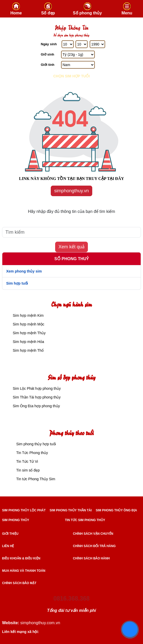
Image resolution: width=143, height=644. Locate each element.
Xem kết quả (71, 247)
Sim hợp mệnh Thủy (29, 333)
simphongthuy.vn (71, 191)
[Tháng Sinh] (82, 44)
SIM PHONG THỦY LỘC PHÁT (24, 510)
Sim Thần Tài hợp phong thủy (37, 397)
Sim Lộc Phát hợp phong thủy (37, 388)
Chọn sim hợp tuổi (72, 76)
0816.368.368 (71, 598)
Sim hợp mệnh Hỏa (28, 342)
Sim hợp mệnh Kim (28, 315)
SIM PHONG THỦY (16, 520)
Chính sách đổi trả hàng (94, 546)
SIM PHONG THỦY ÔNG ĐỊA (116, 510)
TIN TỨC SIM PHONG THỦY (85, 520)
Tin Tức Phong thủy (32, 453)
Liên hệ (8, 546)
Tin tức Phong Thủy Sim (36, 479)
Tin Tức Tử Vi (27, 461)
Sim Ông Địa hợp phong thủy (36, 406)
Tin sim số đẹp (28, 470)
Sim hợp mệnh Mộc (28, 324)
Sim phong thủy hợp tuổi (36, 444)
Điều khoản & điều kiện (21, 558)
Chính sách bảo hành (91, 558)
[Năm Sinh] (97, 44)
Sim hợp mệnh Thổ (28, 350)
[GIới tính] (78, 65)
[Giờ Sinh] (78, 55)
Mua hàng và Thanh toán (24, 571)
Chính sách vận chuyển (93, 534)
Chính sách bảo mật (19, 583)
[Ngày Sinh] (68, 44)
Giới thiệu (10, 534)
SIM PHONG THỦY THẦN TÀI (71, 510)
